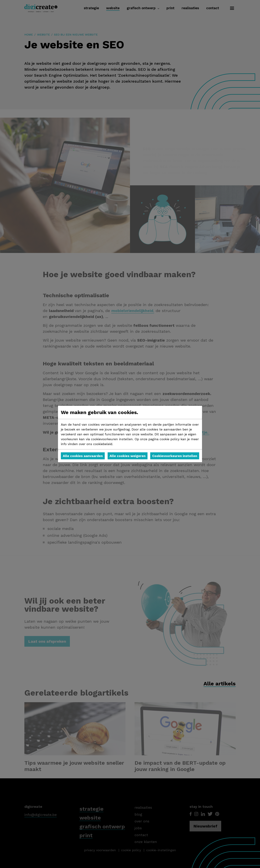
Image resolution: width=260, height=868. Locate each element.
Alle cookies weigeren (128, 456)
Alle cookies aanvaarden (83, 456)
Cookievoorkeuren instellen (175, 456)
